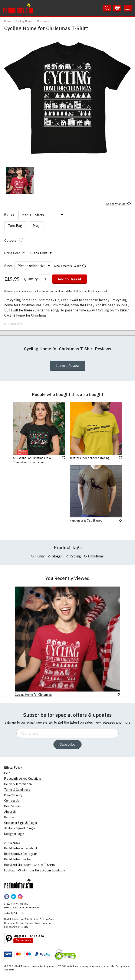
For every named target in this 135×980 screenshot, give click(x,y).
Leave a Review (68, 366)
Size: (8, 266)
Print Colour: (14, 253)
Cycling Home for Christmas (32, 21)
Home (8, 21)
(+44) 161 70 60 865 (16, 904)
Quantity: (31, 279)
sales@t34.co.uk (14, 913)
